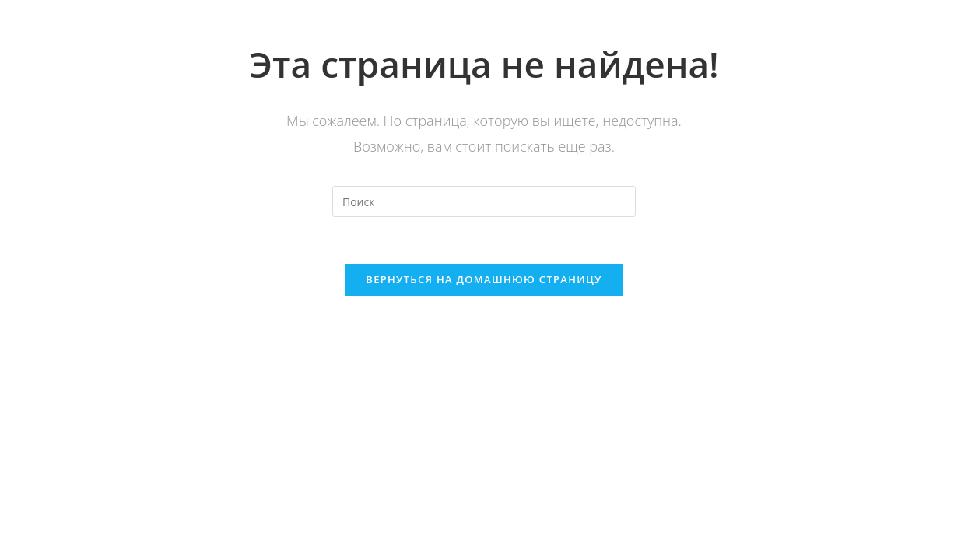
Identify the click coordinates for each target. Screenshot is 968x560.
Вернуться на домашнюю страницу (484, 279)
